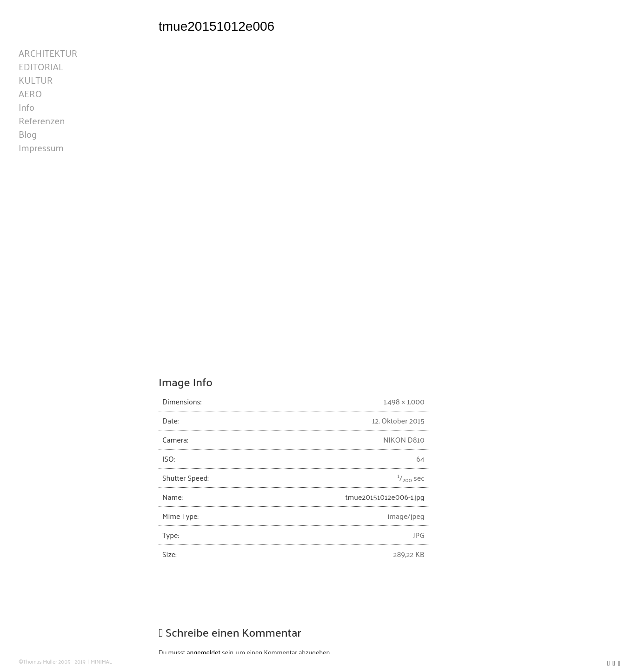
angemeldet (204, 652)
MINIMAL (101, 662)
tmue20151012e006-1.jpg (385, 497)
